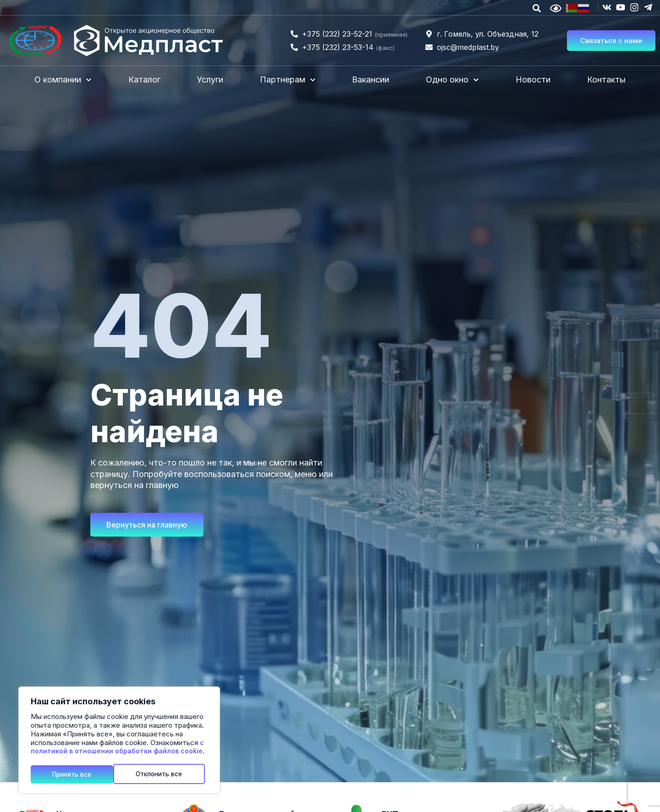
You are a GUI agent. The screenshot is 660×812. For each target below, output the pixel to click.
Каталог (144, 80)
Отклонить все (77, 774)
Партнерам (288, 80)
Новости (533, 80)
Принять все (167, 774)
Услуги (210, 80)
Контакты (606, 80)
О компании (63, 80)
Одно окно (452, 80)
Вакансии (371, 80)
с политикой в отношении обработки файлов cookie (117, 748)
